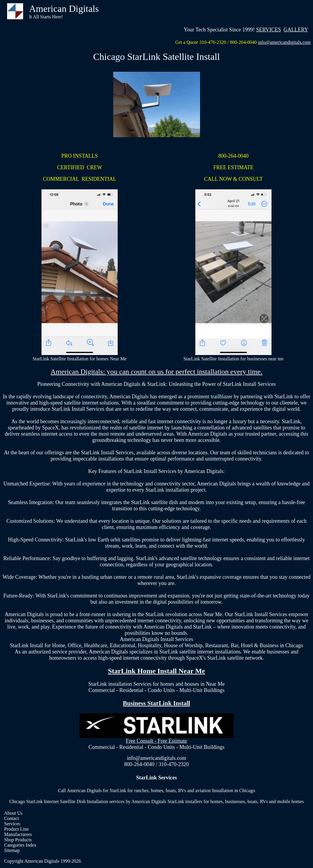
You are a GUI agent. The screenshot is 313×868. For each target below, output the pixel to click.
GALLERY (296, 30)
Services (12, 824)
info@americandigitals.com (284, 42)
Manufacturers (18, 834)
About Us (13, 813)
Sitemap (12, 850)
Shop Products (18, 840)
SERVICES (269, 30)
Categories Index (20, 845)
